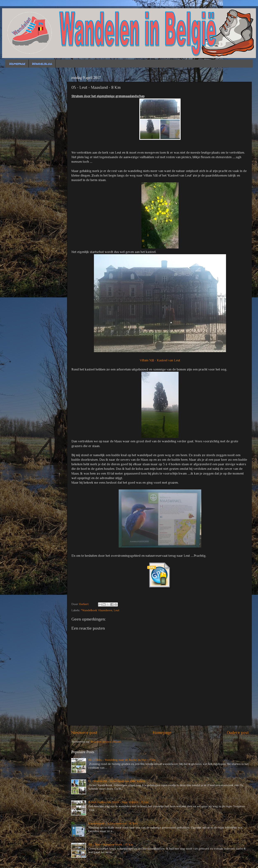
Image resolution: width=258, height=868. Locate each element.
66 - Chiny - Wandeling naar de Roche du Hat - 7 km (122, 760)
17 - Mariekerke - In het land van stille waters (117, 781)
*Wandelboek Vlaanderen (97, 610)
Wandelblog (42, 64)
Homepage (17, 64)
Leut (117, 610)
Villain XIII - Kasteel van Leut (160, 360)
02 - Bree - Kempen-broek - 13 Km (111, 844)
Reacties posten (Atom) (106, 742)
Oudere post (238, 733)
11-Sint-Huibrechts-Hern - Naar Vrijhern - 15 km (118, 802)
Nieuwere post (84, 733)
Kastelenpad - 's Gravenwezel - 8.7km (113, 823)
